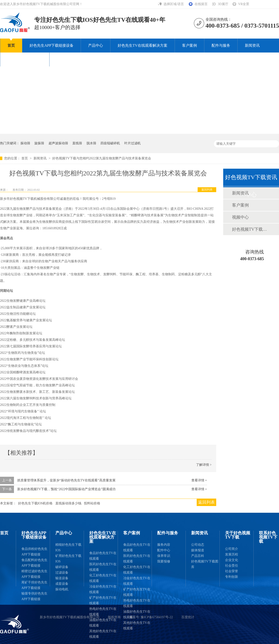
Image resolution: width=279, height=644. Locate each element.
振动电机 (62, 589)
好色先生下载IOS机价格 (35, 503)
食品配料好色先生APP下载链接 (34, 563)
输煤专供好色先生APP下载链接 (34, 596)
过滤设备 (62, 573)
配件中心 (164, 550)
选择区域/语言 (174, 4)
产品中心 (96, 45)
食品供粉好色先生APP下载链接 (34, 552)
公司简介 (232, 549)
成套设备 (62, 584)
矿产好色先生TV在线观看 (103, 600)
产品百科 (198, 556)
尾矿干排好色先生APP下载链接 (34, 585)
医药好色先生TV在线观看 (103, 567)
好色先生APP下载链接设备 (51, 45)
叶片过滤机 (133, 143)
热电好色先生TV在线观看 (103, 612)
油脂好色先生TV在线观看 (103, 623)
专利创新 (232, 577)
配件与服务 (221, 45)
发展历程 (232, 554)
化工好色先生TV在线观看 (103, 578)
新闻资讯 (252, 45)
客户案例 (189, 45)
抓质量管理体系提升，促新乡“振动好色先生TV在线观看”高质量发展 (66, 480)
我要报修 (164, 561)
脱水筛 (91, 143)
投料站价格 (92, 503)
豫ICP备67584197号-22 (157, 617)
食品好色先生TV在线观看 (103, 556)
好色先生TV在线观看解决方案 (142, 45)
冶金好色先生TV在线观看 (103, 589)
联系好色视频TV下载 (74, 59)
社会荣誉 (232, 571)
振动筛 (25, 143)
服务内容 (164, 545)
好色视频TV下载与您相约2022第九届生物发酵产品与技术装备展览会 (102, 158)
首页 (11, 45)
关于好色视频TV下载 (25, 59)
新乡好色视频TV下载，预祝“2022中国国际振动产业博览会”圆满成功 (66, 489)
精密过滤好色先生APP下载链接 (34, 574)
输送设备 (62, 578)
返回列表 (207, 190)
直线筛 (77, 143)
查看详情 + (199, 480)
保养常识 (164, 556)
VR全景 (244, 4)
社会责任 (232, 566)
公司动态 (198, 545)
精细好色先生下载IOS (68, 547)
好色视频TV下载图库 (251, 229)
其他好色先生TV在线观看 (103, 634)
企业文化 (232, 560)
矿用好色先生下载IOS (68, 559)
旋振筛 (39, 143)
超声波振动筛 (58, 143)
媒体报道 (198, 550)
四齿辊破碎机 (110, 143)
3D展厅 (223, 4)
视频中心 (240, 217)
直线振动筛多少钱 (68, 503)
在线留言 (201, 4)
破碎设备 (62, 567)
